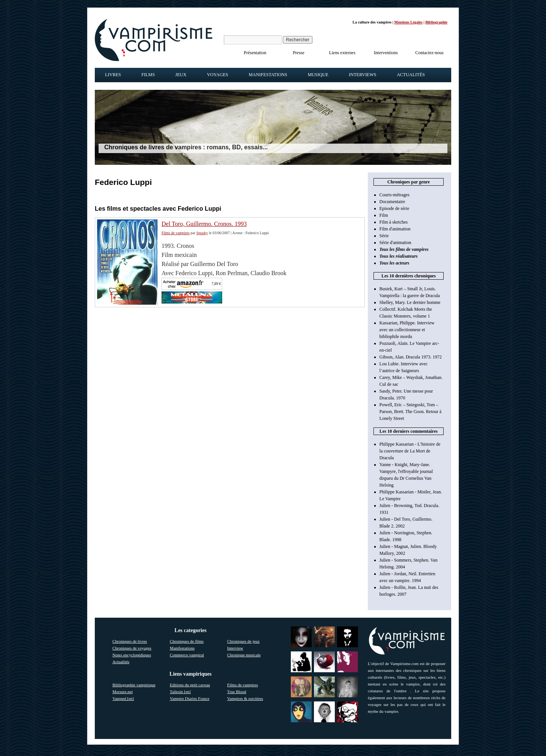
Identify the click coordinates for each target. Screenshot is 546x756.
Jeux (181, 75)
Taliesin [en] (180, 692)
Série (384, 236)
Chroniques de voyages (132, 648)
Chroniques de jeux (243, 641)
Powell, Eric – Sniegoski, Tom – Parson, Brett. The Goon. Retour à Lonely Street (411, 412)
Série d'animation (395, 243)
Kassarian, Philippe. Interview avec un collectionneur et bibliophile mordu (407, 330)
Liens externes (342, 53)
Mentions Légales (409, 22)
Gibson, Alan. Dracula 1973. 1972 (411, 357)
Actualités (411, 75)
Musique (318, 75)
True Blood (237, 692)
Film (384, 215)
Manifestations (268, 75)
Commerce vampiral (187, 655)
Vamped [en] (123, 698)
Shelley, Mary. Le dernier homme (410, 302)
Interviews (362, 75)
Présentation (255, 53)
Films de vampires (176, 233)
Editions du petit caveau (190, 685)
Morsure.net (123, 692)
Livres (113, 75)
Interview (235, 648)
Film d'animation (395, 229)
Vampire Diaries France (190, 698)
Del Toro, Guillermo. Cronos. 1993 (204, 224)
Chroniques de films (187, 641)
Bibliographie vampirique (134, 685)
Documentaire (392, 202)
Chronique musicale (244, 655)
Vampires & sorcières (245, 698)
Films (148, 75)
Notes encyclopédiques (132, 655)
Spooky (202, 233)
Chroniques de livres (130, 641)
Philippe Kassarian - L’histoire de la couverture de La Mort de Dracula (410, 451)
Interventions (386, 53)
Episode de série (395, 208)
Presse (299, 53)
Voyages (218, 75)
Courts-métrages (395, 195)
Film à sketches (394, 222)
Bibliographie (436, 22)
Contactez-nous (429, 53)
